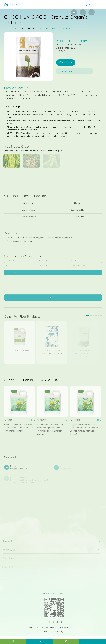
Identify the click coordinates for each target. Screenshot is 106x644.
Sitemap (46, 632)
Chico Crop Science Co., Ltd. (50, 627)
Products (17, 28)
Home (7, 28)
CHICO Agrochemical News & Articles (32, 380)
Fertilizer (29, 28)
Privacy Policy (58, 632)
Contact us (66, 63)
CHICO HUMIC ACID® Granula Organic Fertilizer (57, 28)
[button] (88, 315)
